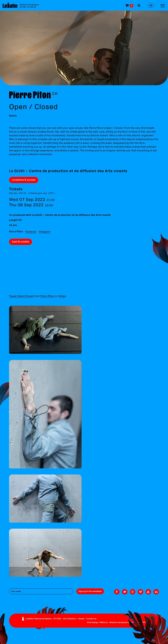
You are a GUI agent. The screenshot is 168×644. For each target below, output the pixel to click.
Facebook (31, 232)
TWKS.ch (103, 622)
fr (151, 6)
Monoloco (135, 622)
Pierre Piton (47, 296)
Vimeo (62, 296)
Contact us (91, 619)
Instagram (44, 232)
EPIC (144, 622)
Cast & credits (21, 242)
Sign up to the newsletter (90, 591)
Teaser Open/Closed (21, 296)
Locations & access (24, 180)
